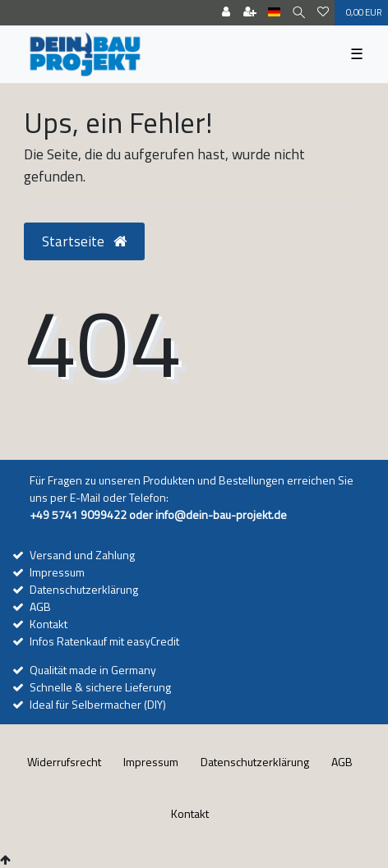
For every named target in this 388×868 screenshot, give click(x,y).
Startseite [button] (84, 241)
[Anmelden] (226, 13)
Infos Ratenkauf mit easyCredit (104, 641)
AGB (40, 606)
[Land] (274, 13)
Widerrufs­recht (64, 762)
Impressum (57, 572)
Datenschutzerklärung (84, 589)
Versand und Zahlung (82, 555)
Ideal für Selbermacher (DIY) (98, 704)
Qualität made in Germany (93, 670)
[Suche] (299, 13)
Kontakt (48, 624)
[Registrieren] (250, 13)
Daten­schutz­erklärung (255, 762)
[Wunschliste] (323, 13)
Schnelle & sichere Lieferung (100, 687)
